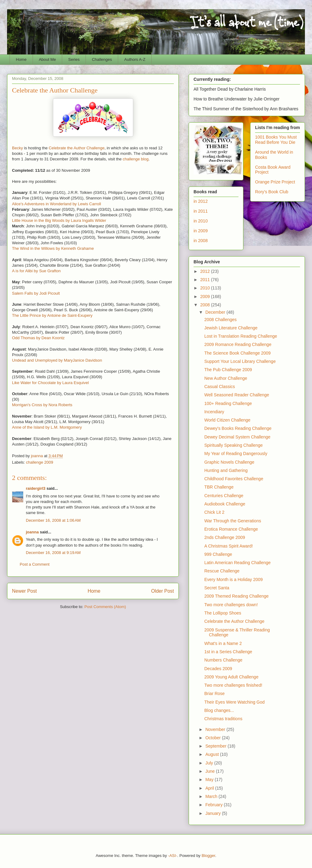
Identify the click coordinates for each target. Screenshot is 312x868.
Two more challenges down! (231, 605)
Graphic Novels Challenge (229, 462)
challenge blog (136, 159)
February (214, 805)
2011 (206, 280)
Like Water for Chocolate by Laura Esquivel (50, 383)
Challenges (102, 59)
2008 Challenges (220, 320)
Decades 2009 (218, 669)
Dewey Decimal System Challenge (237, 437)
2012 (206, 271)
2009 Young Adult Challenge (231, 677)
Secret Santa (217, 588)
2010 (206, 288)
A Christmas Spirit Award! (229, 546)
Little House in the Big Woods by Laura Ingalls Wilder (59, 220)
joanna (32, 532)
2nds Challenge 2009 (225, 537)
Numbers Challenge (223, 660)
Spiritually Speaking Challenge (234, 445)
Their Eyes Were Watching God (234, 702)
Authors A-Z (135, 59)
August (212, 754)
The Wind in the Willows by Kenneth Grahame (53, 248)
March (212, 796)
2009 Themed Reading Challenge (236, 596)
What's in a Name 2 (223, 643)
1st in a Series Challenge (228, 652)
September (216, 746)
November (216, 729)
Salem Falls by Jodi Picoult (36, 293)
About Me (47, 59)
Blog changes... (219, 710)
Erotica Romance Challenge (231, 529)
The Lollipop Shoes (223, 613)
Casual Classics (220, 387)
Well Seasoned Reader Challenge (237, 395)
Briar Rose (214, 693)
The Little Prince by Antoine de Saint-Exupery (52, 315)
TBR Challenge (219, 487)
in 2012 (201, 201)
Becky (17, 148)
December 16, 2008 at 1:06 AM (53, 520)
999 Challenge (218, 554)
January (214, 813)
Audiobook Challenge (225, 504)
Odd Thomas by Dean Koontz (38, 338)
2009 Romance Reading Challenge (238, 344)
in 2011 (201, 211)
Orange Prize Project (275, 182)
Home (21, 59)
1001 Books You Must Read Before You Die (276, 140)
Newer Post (24, 591)
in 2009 (201, 231)
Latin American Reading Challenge (238, 563)
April (210, 788)
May (210, 780)
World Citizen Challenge (227, 420)
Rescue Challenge (222, 571)
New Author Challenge (226, 378)
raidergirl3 (36, 488)
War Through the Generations (233, 521)
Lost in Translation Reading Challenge (241, 336)
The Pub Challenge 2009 (228, 370)
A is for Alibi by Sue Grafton (36, 271)
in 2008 (201, 241)
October (214, 738)
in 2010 (201, 221)
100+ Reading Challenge (228, 403)
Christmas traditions (223, 719)
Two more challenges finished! (233, 685)
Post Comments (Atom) (105, 607)
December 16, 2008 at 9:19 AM (53, 553)
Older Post (162, 591)
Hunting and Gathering (226, 470)
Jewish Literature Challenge (231, 328)
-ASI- (173, 856)
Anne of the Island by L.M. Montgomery (47, 427)
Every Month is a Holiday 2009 (234, 579)
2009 (206, 297)
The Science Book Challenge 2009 (238, 353)
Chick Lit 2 (214, 512)
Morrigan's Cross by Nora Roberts (42, 405)
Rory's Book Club (272, 192)
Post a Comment (35, 564)
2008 (206, 305)
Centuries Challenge (224, 496)
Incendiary (214, 412)
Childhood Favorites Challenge (234, 479)
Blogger (208, 856)
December (216, 312)
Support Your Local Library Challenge (240, 361)
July (210, 763)
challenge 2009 (40, 462)
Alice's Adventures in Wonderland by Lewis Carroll (56, 204)
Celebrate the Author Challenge (76, 148)
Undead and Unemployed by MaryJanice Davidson (57, 360)
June (210, 771)
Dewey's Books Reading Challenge (238, 428)
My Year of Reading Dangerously (236, 454)
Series (74, 59)
